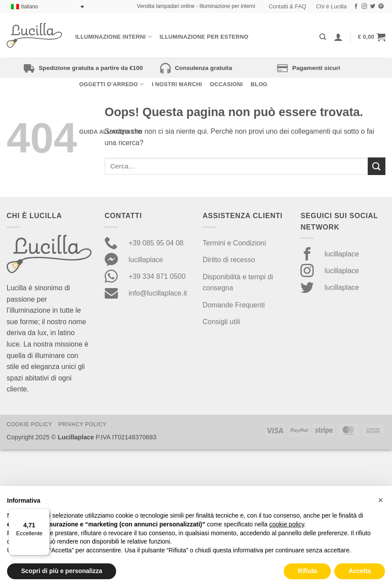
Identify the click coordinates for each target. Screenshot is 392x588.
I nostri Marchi (177, 84)
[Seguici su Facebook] (356, 7)
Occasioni (226, 84)
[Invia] (377, 166)
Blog (259, 84)
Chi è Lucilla (331, 6)
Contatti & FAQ (288, 6)
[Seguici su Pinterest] (381, 7)
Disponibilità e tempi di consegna (238, 283)
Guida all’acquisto (111, 132)
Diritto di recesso (229, 260)
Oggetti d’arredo (112, 84)
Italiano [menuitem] (30, 7)
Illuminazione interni (114, 37)
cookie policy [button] (287, 524)
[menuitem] (48, 7)
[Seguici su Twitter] (373, 7)
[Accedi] (338, 37)
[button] (372, 37)
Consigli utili (222, 322)
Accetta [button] (360, 571)
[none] (48, 7)
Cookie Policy (29, 424)
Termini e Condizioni (234, 243)
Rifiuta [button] (308, 571)
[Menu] (44, 514)
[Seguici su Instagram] (364, 7)
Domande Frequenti (234, 305)
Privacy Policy (82, 424)
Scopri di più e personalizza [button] (62, 571)
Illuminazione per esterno (204, 37)
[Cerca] (323, 37)
